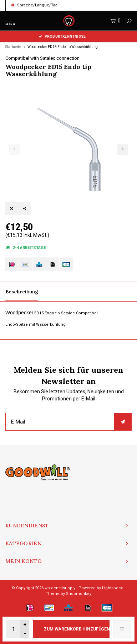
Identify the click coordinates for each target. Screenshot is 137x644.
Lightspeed (113, 588)
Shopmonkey (79, 594)
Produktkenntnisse (69, 36)
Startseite (13, 47)
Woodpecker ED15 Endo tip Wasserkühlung (63, 47)
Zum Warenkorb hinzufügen (77, 629)
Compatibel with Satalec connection (42, 58)
